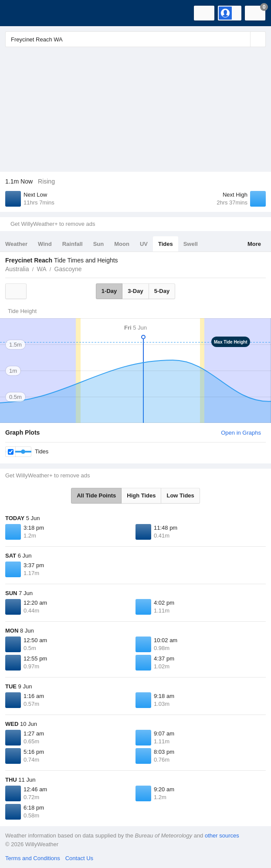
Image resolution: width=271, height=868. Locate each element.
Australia (17, 269)
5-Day (162, 291)
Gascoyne (68, 269)
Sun (99, 244)
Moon (122, 244)
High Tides (141, 495)
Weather (16, 244)
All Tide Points (96, 495)
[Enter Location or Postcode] (135, 39)
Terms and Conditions (33, 858)
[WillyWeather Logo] (20, 13)
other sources (222, 836)
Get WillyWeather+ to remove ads (53, 224)
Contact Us (79, 858)
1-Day (109, 291)
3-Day (135, 291)
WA (41, 269)
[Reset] (243, 39)
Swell (191, 244)
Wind (45, 244)
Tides (166, 244)
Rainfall (73, 244)
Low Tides (180, 495)
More (254, 244)
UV (144, 244)
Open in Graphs (241, 433)
